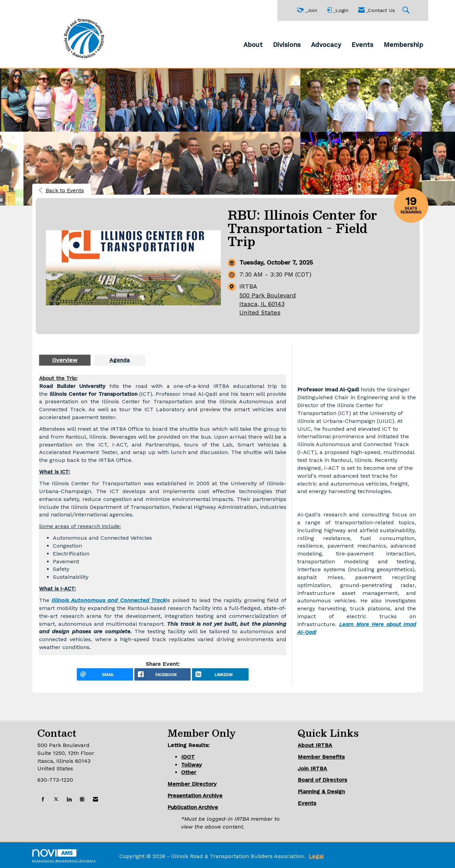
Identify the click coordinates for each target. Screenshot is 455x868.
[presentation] (65, 360)
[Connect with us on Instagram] (82, 800)
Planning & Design (321, 791)
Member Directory (192, 784)
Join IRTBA (312, 768)
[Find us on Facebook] (43, 800)
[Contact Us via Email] (95, 800)
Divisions (287, 45)
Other (189, 772)
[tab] (65, 360)
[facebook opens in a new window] (163, 674)
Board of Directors (322, 780)
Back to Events (62, 190)
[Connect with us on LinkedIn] (69, 800)
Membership (403, 45)
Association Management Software (64, 855)
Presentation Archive (195, 796)
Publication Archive (193, 807)
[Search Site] (407, 10)
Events (362, 45)
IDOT (188, 757)
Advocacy (326, 45)
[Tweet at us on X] (56, 800)
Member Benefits (321, 757)
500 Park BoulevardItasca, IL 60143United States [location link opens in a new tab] (268, 304)
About (253, 45)
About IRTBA (315, 745)
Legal (316, 856)
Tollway (191, 765)
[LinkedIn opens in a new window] (220, 674)
